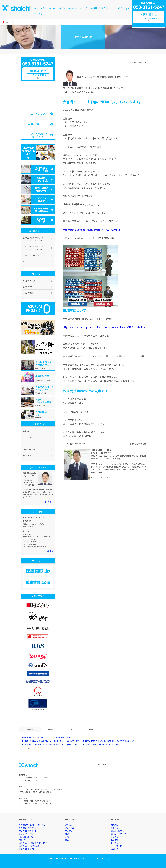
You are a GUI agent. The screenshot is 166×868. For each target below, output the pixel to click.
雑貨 (67, 834)
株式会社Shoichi (102, 764)
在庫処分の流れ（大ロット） (30, 828)
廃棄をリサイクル (57, 8)
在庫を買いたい (28, 287)
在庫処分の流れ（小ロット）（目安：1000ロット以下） (33, 248)
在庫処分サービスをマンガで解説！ (33, 825)
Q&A (127, 8)
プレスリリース (28, 437)
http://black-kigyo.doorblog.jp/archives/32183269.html (92, 230)
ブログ (25, 443)
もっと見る (49, 502)
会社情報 (26, 431)
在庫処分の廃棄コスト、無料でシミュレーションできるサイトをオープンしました (53, 737)
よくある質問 (28, 293)
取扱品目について (29, 261)
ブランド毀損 (91, 8)
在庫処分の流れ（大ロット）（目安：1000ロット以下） (33, 239)
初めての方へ (40, 8)
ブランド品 (69, 828)
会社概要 (38, 14)
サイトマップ (116, 846)
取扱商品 (104, 8)
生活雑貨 (69, 831)
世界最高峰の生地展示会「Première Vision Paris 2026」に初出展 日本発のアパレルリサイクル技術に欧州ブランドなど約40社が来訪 (72, 745)
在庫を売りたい (75, 8)
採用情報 (115, 843)
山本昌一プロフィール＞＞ (100, 478)
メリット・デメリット (31, 255)
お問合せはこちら (29, 281)
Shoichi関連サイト (119, 831)
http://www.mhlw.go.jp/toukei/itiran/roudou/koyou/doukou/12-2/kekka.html (105, 327)
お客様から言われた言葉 (137, 444)
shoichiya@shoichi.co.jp (37, 547)
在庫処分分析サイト (27, 849)
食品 (67, 840)
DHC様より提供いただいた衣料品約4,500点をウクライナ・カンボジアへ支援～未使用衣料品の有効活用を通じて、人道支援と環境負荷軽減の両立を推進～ (80, 741)
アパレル (69, 825)
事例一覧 (22, 840)
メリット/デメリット (27, 834)
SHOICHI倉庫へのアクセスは (74, 444)
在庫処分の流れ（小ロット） (30, 831)
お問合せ (115, 849)
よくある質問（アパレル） (29, 846)
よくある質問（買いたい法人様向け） (34, 843)
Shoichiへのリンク (119, 834)
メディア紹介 (116, 8)
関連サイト (27, 455)
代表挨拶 (115, 840)
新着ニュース (116, 828)
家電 (67, 837)
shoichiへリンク (29, 449)
